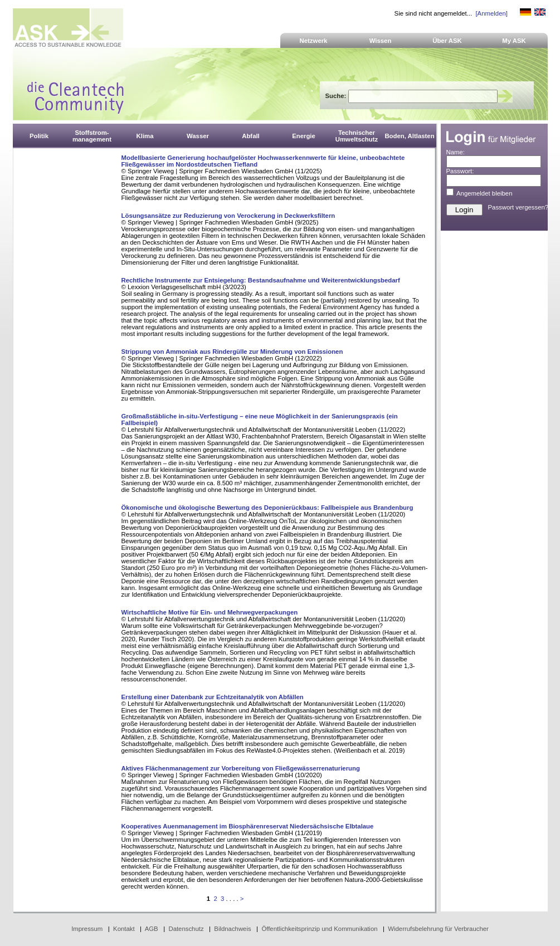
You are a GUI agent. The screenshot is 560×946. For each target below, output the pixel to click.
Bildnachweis (232, 929)
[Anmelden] (491, 13)
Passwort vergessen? (518, 207)
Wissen (381, 41)
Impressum (87, 929)
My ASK (514, 41)
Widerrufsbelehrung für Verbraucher (438, 929)
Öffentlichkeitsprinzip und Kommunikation (319, 929)
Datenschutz (186, 929)
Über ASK (447, 41)
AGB (152, 929)
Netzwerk (314, 41)
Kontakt (124, 929)
